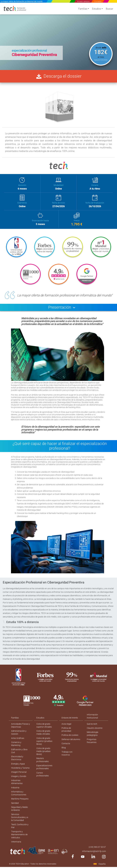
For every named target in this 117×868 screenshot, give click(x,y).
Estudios (97, 9)
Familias (83, 9)
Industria (15, 792)
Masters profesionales (43, 764)
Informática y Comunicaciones (19, 798)
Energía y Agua (18, 767)
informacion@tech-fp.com (94, 857)
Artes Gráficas (18, 741)
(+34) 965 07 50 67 (97, 853)
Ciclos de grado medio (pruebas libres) (43, 755)
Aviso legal (66, 726)
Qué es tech (92, 726)
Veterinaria (16, 848)
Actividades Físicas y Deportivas (21, 728)
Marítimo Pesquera (20, 803)
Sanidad (15, 808)
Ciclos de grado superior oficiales (44, 728)
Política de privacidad (66, 732)
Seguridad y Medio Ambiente (19, 814)
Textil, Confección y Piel (20, 831)
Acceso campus (83, 1)
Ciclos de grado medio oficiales (43, 735)
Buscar (109, 9)
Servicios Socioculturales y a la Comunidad (20, 822)
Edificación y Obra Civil (19, 754)
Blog (64, 751)
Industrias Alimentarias (17, 786)
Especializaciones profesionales (44, 771)
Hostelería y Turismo (20, 772)
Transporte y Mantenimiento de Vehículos (19, 840)
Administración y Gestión (19, 735)
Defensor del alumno (71, 742)
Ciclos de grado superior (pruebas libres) (44, 744)
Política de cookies (70, 738)
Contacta (98, 1)
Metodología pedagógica (93, 736)
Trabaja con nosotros (67, 757)
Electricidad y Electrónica (17, 762)
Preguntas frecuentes (92, 744)
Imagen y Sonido (19, 780)
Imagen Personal (19, 776)
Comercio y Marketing (16, 747)
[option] (58, 36)
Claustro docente (95, 731)
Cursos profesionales (43, 778)
